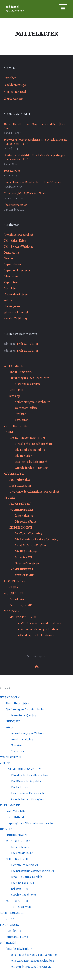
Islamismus (11, 277)
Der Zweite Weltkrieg (28, 534)
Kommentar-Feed (15, 92)
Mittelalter (11, 288)
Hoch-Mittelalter (20, 486)
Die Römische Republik (30, 450)
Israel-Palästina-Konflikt (31, 546)
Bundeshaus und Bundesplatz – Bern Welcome (33, 182)
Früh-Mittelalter (28, 344)
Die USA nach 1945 (26, 552)
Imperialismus (13, 265)
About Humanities (15, 205)
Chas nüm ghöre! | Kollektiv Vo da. (25, 193)
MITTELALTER (14, 474)
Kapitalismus (12, 282)
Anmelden (10, 78)
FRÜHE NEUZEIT (20, 504)
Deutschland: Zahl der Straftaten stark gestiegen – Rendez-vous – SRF (36, 157)
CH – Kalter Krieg (15, 241)
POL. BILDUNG (13, 593)
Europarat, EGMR (21, 605)
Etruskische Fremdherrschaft (34, 444)
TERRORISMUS (25, 575)
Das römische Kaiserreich (31, 462)
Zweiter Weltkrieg (15, 318)
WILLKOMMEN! (14, 366)
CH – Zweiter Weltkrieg (19, 247)
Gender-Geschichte (27, 563)
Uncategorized (13, 306)
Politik (8, 300)
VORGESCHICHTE (15, 426)
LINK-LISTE (17, 390)
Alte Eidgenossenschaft (18, 235)
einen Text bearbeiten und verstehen (38, 623)
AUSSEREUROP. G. (16, 581)
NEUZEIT (10, 498)
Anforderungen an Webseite (32, 402)
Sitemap (15, 396)
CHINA (14, 587)
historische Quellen (27, 384)
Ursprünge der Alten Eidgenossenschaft (34, 492)
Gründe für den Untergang (31, 468)
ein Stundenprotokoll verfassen (35, 635)
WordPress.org (13, 99)
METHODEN (12, 611)
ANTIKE (9, 432)
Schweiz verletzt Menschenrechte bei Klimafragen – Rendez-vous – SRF (36, 142)
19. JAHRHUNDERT (21, 510)
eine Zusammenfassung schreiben (36, 629)
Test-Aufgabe (12, 171)
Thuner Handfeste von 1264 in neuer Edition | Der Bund (34, 126)
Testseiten (22, 420)
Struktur (20, 414)
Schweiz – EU (23, 557)
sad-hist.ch (13, 7)
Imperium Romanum (17, 271)
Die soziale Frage (26, 522)
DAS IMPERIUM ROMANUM (27, 438)
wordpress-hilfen (26, 408)
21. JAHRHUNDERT (21, 569)
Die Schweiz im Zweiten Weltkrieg (36, 540)
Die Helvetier (23, 456)
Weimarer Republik (16, 312)
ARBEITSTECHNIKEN (23, 617)
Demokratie (11, 253)
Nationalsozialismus (17, 294)
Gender (8, 259)
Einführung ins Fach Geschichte (29, 378)
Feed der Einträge (15, 85)
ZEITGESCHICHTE (21, 528)
